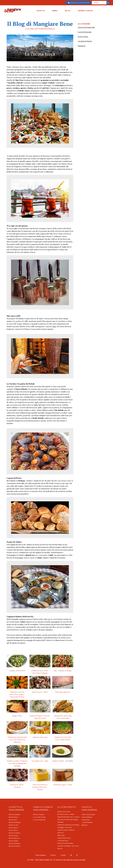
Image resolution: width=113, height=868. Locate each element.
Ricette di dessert (14, 838)
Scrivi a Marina (41, 855)
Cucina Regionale (85, 32)
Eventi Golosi (83, 37)
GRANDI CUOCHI (85, 11)
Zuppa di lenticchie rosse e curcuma (68, 817)
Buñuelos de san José (64, 812)
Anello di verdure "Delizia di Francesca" (66, 831)
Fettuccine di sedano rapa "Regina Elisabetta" (68, 821)
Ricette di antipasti (14, 814)
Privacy (53, 855)
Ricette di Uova (13, 830)
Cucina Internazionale (86, 27)
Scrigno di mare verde (64, 838)
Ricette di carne (14, 825)
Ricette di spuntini (14, 843)
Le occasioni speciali (39, 817)
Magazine (82, 46)
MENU (55, 11)
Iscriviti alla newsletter (79, 3)
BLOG (68, 11)
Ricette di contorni (14, 833)
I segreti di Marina (85, 41)
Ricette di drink (13, 841)
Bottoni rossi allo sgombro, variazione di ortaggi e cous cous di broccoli (68, 846)
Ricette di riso (13, 820)
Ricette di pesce (14, 828)
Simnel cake (61, 835)
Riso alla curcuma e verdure (66, 814)
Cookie (63, 855)
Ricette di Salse (14, 836)
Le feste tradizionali (39, 820)
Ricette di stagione (39, 814)
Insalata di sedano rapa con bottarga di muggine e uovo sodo (68, 826)
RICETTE (41, 11)
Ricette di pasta (13, 817)
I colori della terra (63, 841)
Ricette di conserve (15, 846)
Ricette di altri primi (15, 822)
